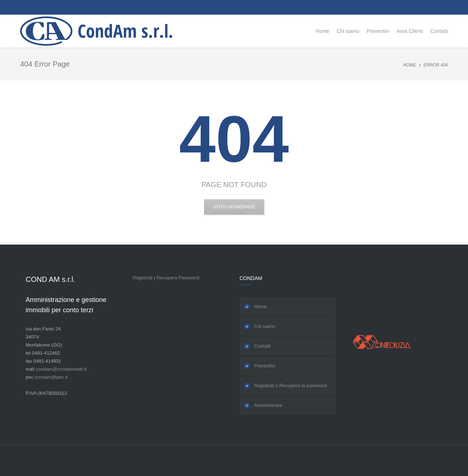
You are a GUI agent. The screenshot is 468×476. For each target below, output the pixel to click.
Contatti (262, 346)
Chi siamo (265, 326)
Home (409, 65)
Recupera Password (178, 278)
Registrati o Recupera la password (290, 386)
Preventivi (265, 366)
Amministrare (268, 405)
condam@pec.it (51, 377)
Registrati (143, 278)
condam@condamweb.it (61, 369)
